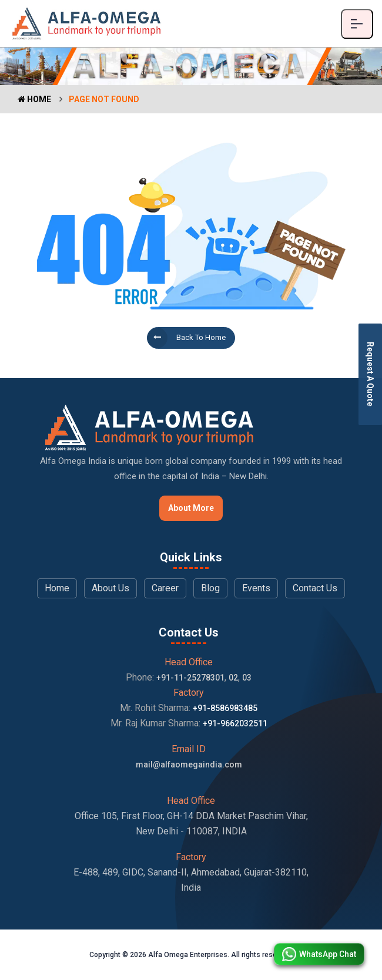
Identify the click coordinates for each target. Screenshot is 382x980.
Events (256, 588)
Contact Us (315, 588)
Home (34, 99)
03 (247, 678)
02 (233, 678)
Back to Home (186, 338)
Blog (210, 588)
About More (191, 508)
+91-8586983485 (225, 708)
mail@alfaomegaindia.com (189, 765)
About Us (110, 588)
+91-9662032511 (235, 723)
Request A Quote (370, 374)
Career (165, 588)
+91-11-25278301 (190, 678)
